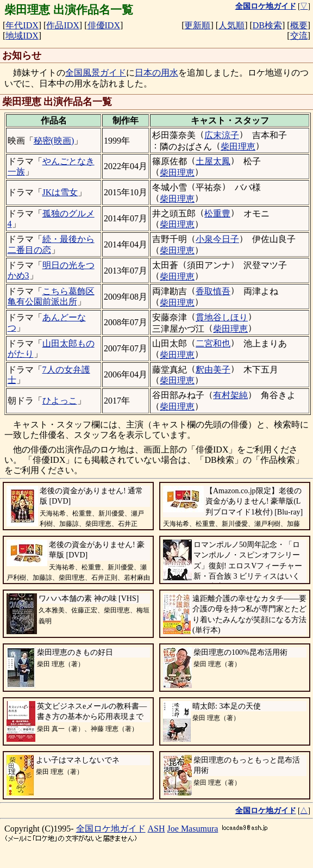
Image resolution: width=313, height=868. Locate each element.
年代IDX (22, 25)
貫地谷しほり (222, 317)
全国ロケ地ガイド (111, 829)
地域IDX (22, 36)
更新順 (197, 25)
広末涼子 (222, 135)
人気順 (231, 25)
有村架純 (230, 395)
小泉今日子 (217, 239)
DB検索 (267, 25)
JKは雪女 (60, 192)
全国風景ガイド (96, 73)
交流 (299, 36)
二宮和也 (213, 343)
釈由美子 (213, 370)
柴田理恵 (238, 147)
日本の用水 (156, 73)
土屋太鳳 (213, 161)
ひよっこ (60, 401)
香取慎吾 (213, 291)
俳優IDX (104, 25)
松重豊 (217, 213)
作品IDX (62, 25)
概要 (299, 25)
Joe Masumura (193, 829)
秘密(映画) (54, 141)
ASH (156, 829)
